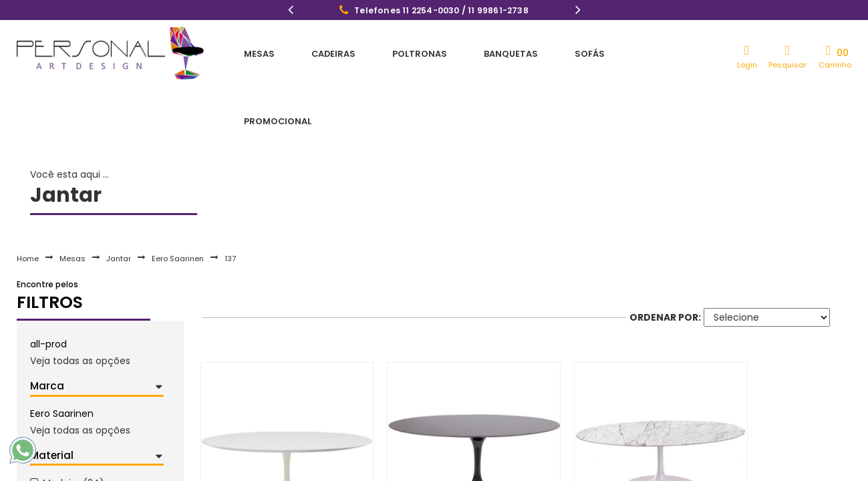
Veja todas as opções (80, 299)
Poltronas (384, 53)
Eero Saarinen (178, 196)
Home (28, 196)
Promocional (599, 53)
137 (230, 196)
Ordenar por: (665, 255)
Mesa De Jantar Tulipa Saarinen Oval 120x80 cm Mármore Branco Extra (757, 467)
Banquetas (462, 53)
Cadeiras (311, 53)
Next (578, 11)
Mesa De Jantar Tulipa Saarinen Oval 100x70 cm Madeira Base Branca (271, 467)
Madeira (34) (74, 422)
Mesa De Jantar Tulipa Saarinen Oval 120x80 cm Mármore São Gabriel (434, 467)
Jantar (119, 196)
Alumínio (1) (70, 443)
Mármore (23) (76, 464)
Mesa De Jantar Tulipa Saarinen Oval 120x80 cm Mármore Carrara (595, 467)
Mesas (251, 53)
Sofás (527, 53)
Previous (291, 11)
